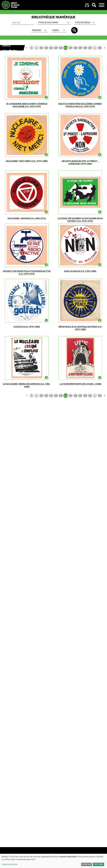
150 (100, 48)
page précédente (27, 48)
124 (56, 48)
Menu (102, 5)
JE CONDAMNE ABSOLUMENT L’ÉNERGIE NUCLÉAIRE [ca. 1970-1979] (27, 105)
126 (66, 48)
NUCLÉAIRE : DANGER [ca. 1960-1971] (27, 218)
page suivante (105, 48)
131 (90, 48)
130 (85, 48)
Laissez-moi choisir (10, 864)
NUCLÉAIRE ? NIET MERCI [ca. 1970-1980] (27, 161)
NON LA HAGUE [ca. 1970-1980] (80, 271)
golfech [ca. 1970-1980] (27, 327)
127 (71, 48)
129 (80, 48)
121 (41, 48)
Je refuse (86, 864)
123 (51, 48)
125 (61, 48)
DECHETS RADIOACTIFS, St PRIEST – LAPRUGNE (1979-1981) (80, 162)
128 (75, 48)
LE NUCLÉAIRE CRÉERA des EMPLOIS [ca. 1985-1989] (27, 385)
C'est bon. (98, 864)
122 (46, 48)
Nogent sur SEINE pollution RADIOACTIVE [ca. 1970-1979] (27, 272)
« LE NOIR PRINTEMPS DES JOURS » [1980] (80, 384)
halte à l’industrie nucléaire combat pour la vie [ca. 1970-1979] (80, 105)
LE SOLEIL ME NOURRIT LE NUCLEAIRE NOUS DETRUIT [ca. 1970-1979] (80, 220)
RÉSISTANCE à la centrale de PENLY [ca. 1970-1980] (80, 328)
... (36, 48)
